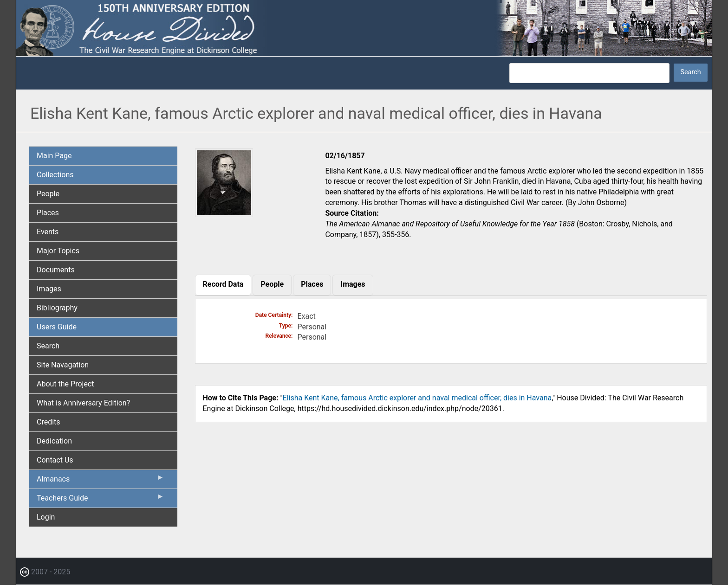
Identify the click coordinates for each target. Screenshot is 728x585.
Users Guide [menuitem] (57, 327)
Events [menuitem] (48, 232)
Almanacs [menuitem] (101, 481)
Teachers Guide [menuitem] (101, 500)
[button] (224, 214)
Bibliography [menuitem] (57, 308)
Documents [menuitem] (56, 270)
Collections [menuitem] (55, 175)
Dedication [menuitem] (54, 441)
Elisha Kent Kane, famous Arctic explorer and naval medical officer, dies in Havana (417, 398)
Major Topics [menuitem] (58, 251)
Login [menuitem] (46, 517)
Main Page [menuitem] (54, 156)
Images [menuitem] (49, 289)
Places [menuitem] (48, 213)
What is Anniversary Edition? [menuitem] (83, 403)
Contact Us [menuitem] (55, 460)
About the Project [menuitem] (65, 384)
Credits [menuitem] (49, 422)
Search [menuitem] (48, 346)
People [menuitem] (48, 194)
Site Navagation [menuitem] (63, 365)
